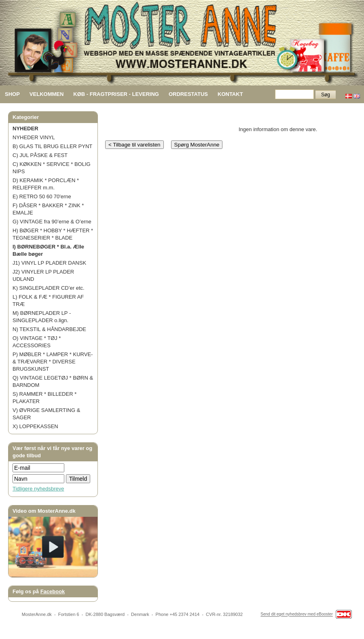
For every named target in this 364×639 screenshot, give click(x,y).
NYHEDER (25, 128)
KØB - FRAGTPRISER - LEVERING (116, 94)
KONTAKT (230, 94)
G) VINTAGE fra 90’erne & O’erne (52, 222)
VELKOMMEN (47, 94)
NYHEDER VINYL (34, 137)
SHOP (12, 94)
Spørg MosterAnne (197, 145)
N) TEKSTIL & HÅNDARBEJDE (49, 329)
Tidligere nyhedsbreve (38, 489)
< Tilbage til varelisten (134, 145)
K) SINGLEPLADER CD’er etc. (49, 288)
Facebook (53, 591)
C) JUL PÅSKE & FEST (40, 155)
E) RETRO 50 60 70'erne (42, 196)
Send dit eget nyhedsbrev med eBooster (296, 615)
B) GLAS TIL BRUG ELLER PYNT (52, 146)
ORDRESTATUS (188, 94)
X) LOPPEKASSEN (35, 426)
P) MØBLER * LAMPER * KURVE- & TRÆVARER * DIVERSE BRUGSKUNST (53, 362)
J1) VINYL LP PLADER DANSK (49, 263)
